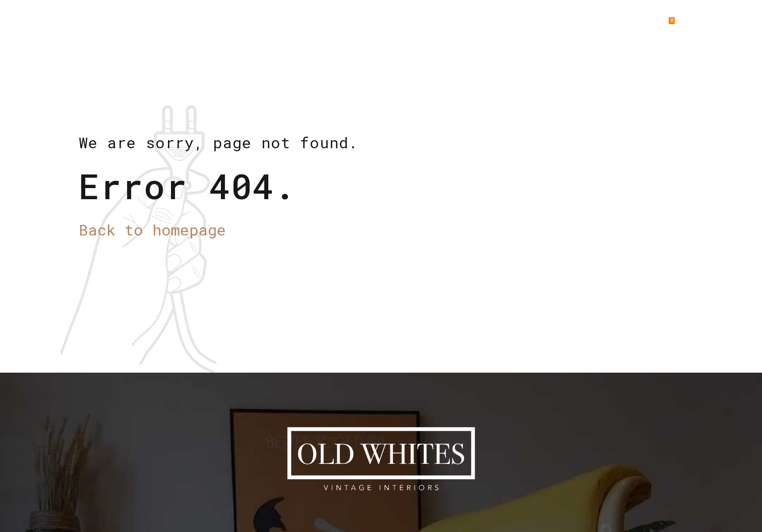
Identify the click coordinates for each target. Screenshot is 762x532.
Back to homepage (152, 230)
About (358, 25)
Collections (499, 25)
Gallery (565, 25)
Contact (622, 25)
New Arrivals (422, 25)
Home (312, 25)
